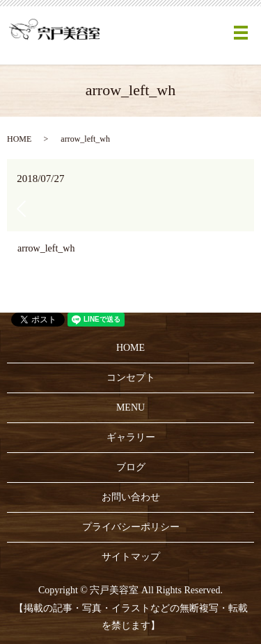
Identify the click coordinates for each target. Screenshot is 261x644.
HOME (19, 139)
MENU (130, 407)
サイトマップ (131, 557)
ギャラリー (131, 437)
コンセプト (131, 378)
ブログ (131, 467)
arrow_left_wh (46, 248)
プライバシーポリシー (131, 527)
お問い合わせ (131, 497)
